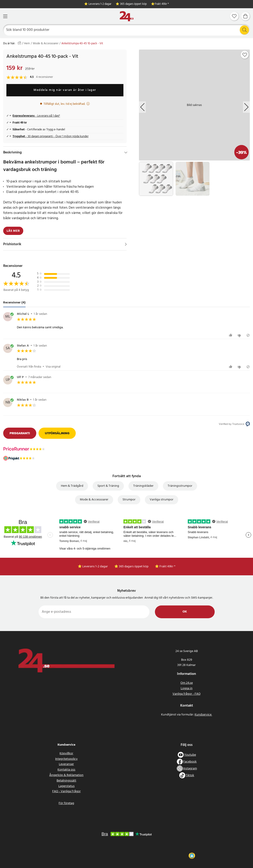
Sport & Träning (108, 486)
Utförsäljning (57, 433)
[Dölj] (126, 153)
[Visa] (126, 244)
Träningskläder (143, 486)
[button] (192, 856)
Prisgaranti (20, 433)
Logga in (187, 688)
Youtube (190, 755)
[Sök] (127, 30)
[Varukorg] (245, 16)
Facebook (190, 762)
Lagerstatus (67, 786)
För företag (66, 803)
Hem (27, 44)
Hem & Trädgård (72, 486)
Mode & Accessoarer (46, 44)
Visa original (53, 367)
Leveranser (66, 764)
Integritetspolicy (66, 759)
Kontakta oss (66, 770)
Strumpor (129, 500)
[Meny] (5, 16)
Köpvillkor (66, 754)
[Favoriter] (234, 16)
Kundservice (203, 715)
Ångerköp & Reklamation (66, 775)
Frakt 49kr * (162, 4)
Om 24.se (187, 683)
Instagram (190, 769)
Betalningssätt (66, 781)
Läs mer (13, 231)
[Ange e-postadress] (94, 612)
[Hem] (127, 16)
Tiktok (190, 775)
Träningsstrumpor (180, 486)
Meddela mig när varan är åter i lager (65, 90)
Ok (185, 612)
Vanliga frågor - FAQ (186, 694)
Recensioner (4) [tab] (14, 303)
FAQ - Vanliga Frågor (67, 791)
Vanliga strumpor (162, 500)
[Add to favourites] (245, 55)
